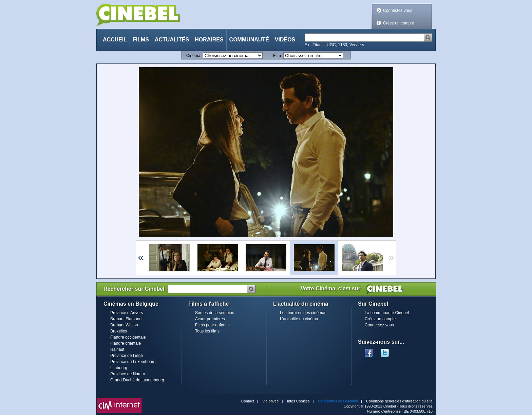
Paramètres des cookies (338, 401)
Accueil (115, 40)
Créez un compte (398, 23)
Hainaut (117, 349)
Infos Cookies (298, 401)
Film (277, 56)
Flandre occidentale (128, 337)
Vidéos (285, 40)
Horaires (209, 40)
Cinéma (193, 56)
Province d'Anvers (127, 313)
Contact (248, 401)
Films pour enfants (212, 325)
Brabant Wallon (124, 325)
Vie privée (271, 401)
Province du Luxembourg (133, 362)
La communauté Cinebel (387, 313)
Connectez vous (398, 11)
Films (141, 40)
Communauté (249, 40)
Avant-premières (210, 319)
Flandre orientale (126, 343)
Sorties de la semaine (215, 313)
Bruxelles (119, 331)
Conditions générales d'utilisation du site (399, 401)
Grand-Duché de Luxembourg (137, 380)
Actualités (172, 40)
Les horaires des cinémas (303, 313)
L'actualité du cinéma (299, 319)
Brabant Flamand (126, 319)
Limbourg (119, 368)
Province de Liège (127, 356)
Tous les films (207, 331)
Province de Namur (128, 374)
